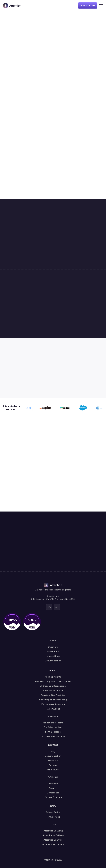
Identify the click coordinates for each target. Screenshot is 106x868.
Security (53, 788)
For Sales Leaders (53, 727)
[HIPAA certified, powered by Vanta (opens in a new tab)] (12, 622)
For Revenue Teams (53, 723)
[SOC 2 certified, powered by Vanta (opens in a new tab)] (32, 622)
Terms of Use (53, 817)
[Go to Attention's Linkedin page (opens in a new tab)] (49, 607)
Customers (53, 651)
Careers (53, 765)
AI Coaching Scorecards (53, 686)
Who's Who (53, 770)
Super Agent (53, 709)
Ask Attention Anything (53, 695)
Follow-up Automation (53, 704)
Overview (53, 647)
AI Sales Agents (53, 677)
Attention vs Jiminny (53, 844)
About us (53, 784)
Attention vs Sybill (53, 840)
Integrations (53, 656)
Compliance (53, 793)
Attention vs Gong (53, 831)
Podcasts (53, 760)
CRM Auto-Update (53, 690)
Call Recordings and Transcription (53, 681)
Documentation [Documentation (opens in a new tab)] (53, 661)
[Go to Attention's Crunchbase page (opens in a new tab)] (57, 607)
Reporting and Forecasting (53, 700)
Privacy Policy (53, 812)
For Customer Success (53, 736)
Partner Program (53, 797)
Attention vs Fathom (53, 835)
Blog (53, 751)
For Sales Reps (53, 732)
